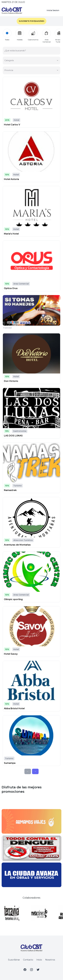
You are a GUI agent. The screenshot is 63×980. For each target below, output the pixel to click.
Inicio (39, 960)
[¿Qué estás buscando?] (31, 52)
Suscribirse (14, 960)
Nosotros (50, 960)
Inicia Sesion (53, 10)
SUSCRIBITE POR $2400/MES (31, 21)
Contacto (28, 960)
